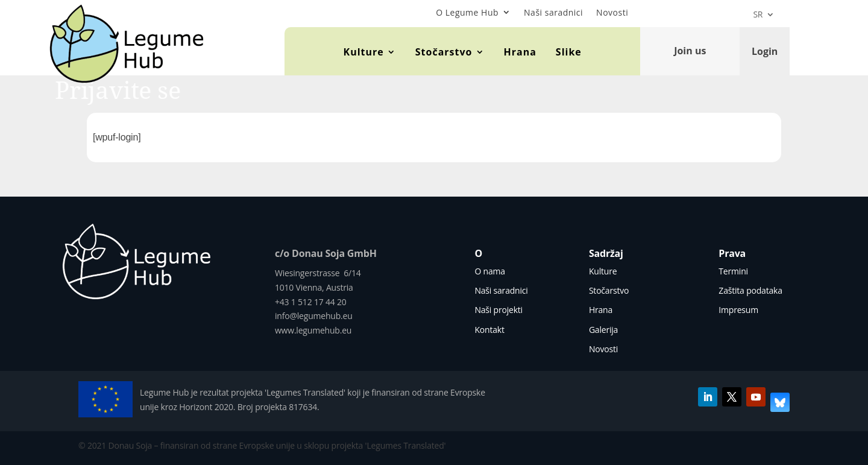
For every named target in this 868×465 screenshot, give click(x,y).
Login (765, 51)
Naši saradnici (553, 12)
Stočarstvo (444, 52)
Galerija (603, 330)
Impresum (738, 310)
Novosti (612, 12)
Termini (733, 271)
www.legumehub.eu (313, 330)
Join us (690, 51)
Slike (569, 52)
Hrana (520, 52)
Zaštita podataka (750, 290)
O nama (489, 271)
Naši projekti (498, 310)
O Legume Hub (467, 12)
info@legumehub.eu (314, 316)
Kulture (364, 52)
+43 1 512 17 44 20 (311, 302)
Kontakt (489, 330)
